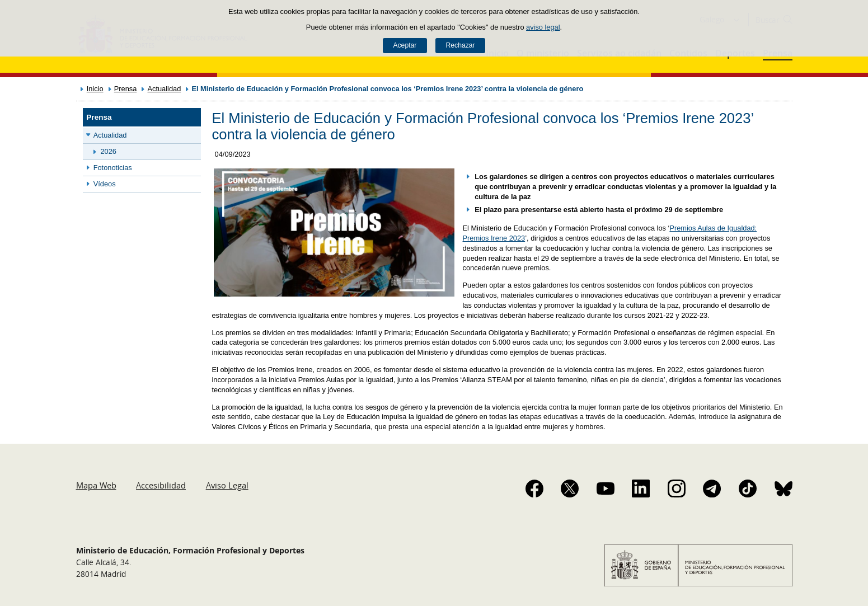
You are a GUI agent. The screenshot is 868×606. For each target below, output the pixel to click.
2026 (109, 151)
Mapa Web (96, 485)
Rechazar (461, 45)
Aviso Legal (227, 485)
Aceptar (405, 45)
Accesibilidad (161, 485)
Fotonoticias (113, 168)
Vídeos (105, 184)
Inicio (95, 89)
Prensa (126, 89)
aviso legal (543, 27)
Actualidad (164, 89)
